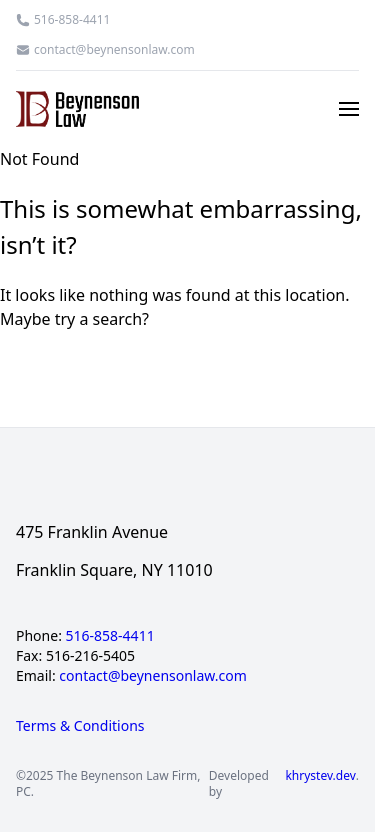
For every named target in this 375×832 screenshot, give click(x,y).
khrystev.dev (320, 776)
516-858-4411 (72, 20)
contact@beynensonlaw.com (114, 50)
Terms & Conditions (80, 725)
